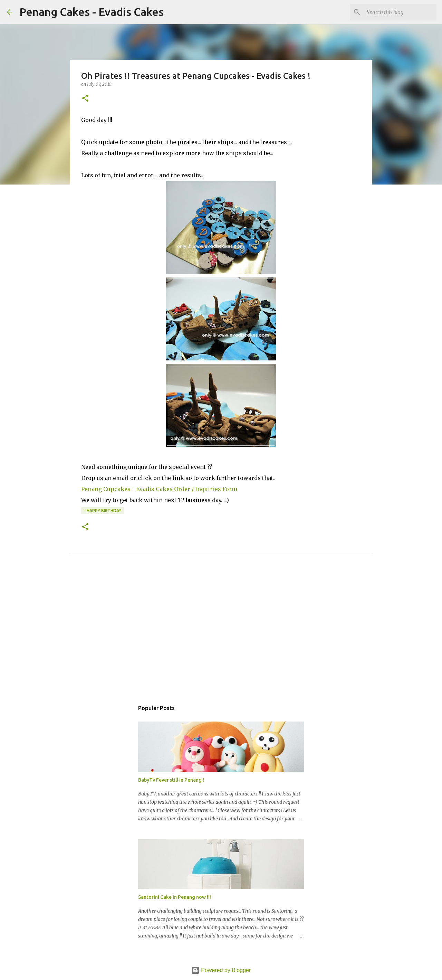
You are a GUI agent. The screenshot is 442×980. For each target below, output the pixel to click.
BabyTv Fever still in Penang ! (171, 780)
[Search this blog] (400, 12)
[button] (85, 99)
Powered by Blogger (221, 970)
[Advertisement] (221, 635)
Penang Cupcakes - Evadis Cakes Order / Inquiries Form (159, 489)
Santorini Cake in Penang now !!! (175, 897)
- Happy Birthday (103, 511)
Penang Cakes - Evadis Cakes (92, 12)
